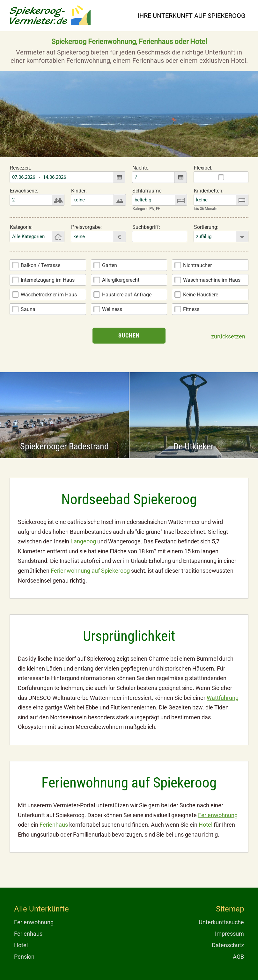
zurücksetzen (228, 336)
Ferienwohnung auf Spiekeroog (90, 571)
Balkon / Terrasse (41, 265)
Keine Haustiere (201, 295)
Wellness (112, 309)
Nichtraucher (197, 265)
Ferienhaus (54, 825)
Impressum (229, 934)
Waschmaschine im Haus (212, 280)
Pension (24, 957)
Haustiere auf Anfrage (127, 295)
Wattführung (223, 698)
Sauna (28, 309)
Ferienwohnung (218, 815)
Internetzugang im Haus (48, 280)
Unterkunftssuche (221, 922)
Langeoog (83, 541)
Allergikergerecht (121, 280)
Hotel (206, 825)
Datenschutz (228, 945)
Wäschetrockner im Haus (49, 295)
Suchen (129, 335)
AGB (238, 957)
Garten (110, 265)
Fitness (191, 309)
